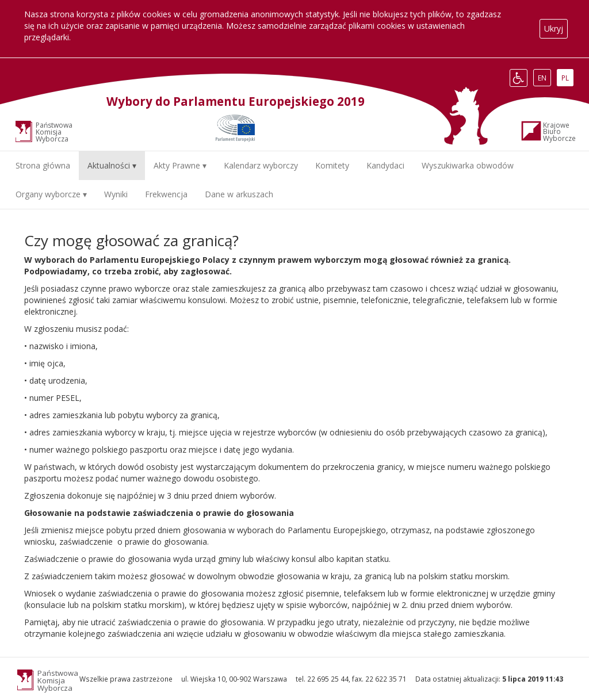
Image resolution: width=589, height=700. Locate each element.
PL (567, 78)
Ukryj (554, 28)
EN (544, 78)
